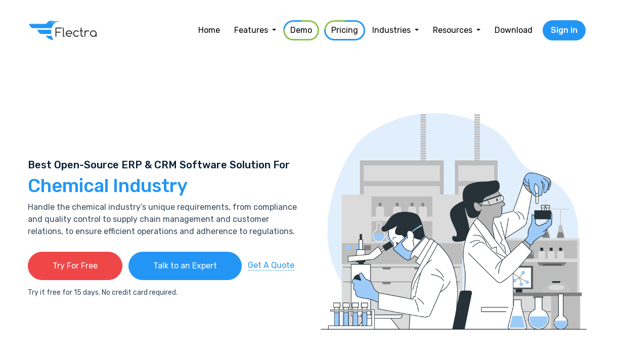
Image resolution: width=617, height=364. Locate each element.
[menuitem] (209, 30)
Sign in (564, 30)
